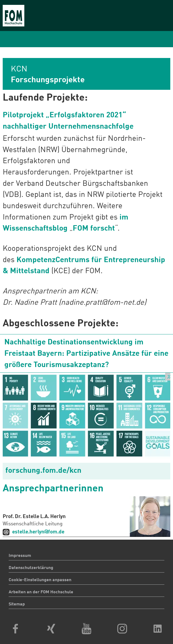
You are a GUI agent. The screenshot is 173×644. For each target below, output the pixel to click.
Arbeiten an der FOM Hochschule (41, 592)
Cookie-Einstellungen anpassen (40, 580)
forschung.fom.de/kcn (43, 471)
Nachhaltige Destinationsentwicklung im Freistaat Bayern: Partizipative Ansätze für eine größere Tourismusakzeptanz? (86, 354)
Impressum (20, 556)
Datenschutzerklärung (31, 568)
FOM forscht (94, 229)
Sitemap (17, 604)
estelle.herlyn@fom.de (38, 532)
